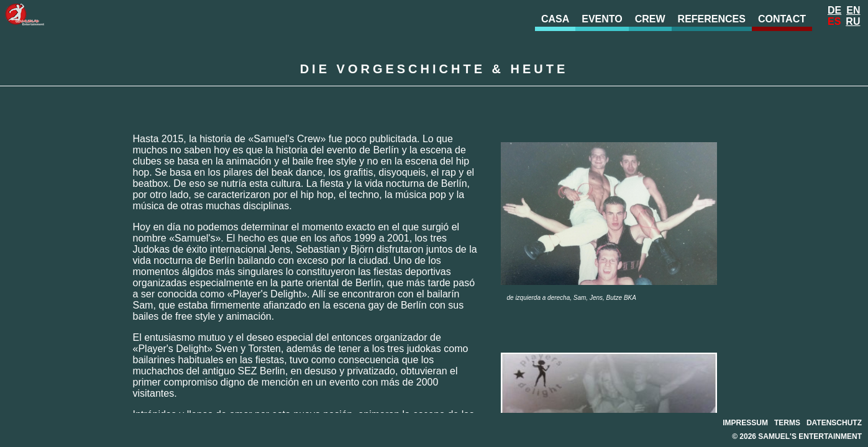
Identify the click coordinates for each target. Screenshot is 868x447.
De (834, 10)
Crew (650, 19)
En (853, 10)
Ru (853, 21)
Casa (555, 19)
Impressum (745, 423)
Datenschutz (834, 423)
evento (602, 19)
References (712, 19)
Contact (782, 19)
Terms (787, 423)
